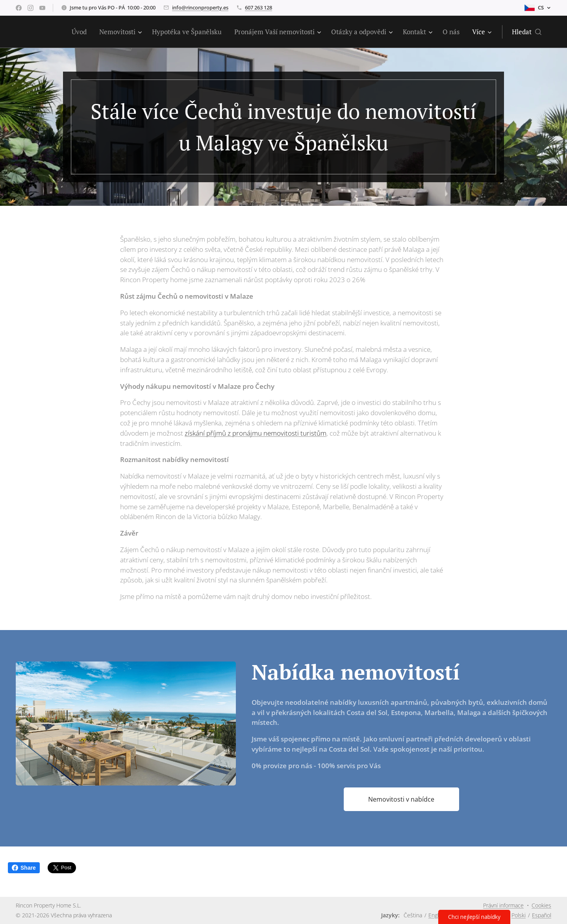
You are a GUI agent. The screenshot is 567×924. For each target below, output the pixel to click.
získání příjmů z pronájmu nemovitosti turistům (256, 433)
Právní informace (503, 905)
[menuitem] (81, 32)
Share (24, 868)
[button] (527, 32)
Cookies (541, 905)
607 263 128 (258, 7)
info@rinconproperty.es (200, 7)
